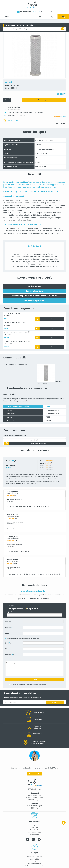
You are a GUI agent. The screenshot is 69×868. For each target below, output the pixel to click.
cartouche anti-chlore (38, 200)
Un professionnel (17, 609)
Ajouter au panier (44, 100)
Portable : (9, 655)
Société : (9, 622)
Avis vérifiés (35, 859)
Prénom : (9, 628)
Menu (7, 17)
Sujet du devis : (12, 612)
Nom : (8, 634)
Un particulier (33, 609)
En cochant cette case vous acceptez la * (24, 697)
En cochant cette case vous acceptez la (29, 685)
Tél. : (8, 649)
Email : (8, 643)
